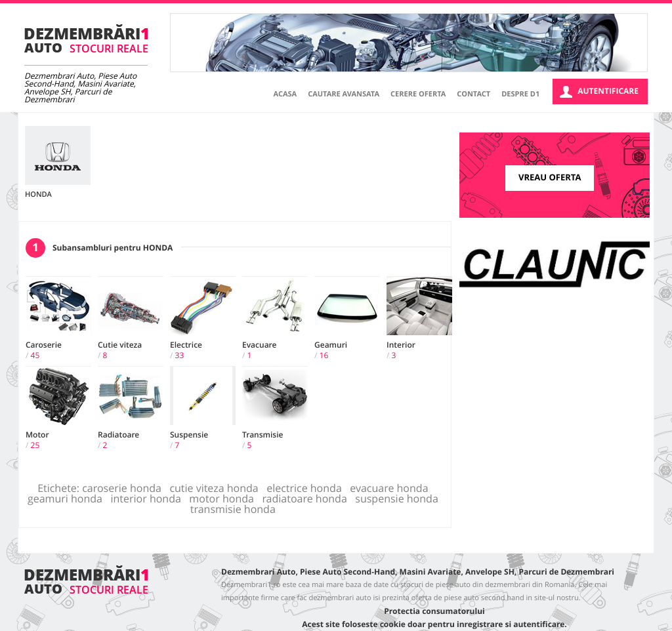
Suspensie (189, 435)
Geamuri (331, 345)
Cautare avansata (344, 94)
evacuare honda (392, 488)
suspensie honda (399, 499)
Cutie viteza (120, 345)
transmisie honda (236, 509)
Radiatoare (118, 435)
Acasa (285, 94)
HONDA (38, 194)
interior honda (148, 499)
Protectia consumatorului (434, 611)
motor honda (224, 499)
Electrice (186, 345)
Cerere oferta (418, 94)
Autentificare (599, 92)
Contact (473, 94)
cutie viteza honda (217, 488)
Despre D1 (520, 94)
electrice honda (307, 488)
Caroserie (44, 345)
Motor (37, 435)
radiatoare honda (307, 499)
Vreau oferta (550, 178)
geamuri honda (68, 499)
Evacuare (259, 345)
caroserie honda (124, 488)
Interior (401, 345)
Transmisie (262, 435)
